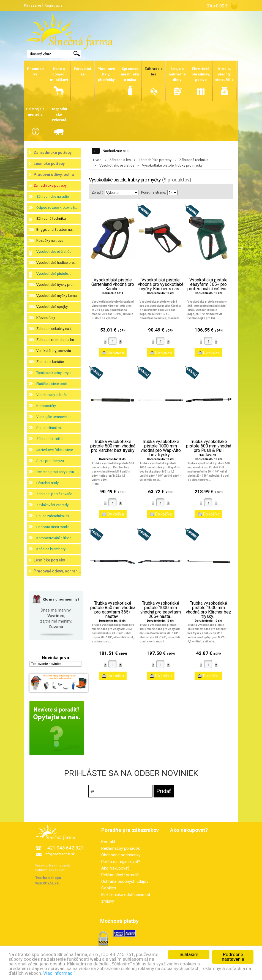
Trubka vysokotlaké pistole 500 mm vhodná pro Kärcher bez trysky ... (113, 448)
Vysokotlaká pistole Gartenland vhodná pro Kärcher (113, 284)
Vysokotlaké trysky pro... (56, 285)
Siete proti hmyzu (50, 461)
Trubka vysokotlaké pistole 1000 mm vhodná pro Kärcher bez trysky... (208, 610)
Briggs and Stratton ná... (55, 230)
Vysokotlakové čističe (54, 252)
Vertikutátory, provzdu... (55, 351)
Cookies (109, 888)
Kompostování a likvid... (55, 538)
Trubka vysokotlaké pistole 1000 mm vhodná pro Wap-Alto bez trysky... (161, 448)
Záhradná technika (51, 218)
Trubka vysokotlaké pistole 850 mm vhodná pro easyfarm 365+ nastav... (113, 610)
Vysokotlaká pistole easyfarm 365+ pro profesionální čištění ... (209, 284)
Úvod (97, 160)
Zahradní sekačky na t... (55, 329)
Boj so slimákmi (49, 428)
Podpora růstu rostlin (53, 527)
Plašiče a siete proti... (53, 384)
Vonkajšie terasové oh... (55, 417)
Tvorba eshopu (48, 878)
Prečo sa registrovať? (121, 862)
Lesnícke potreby (49, 560)
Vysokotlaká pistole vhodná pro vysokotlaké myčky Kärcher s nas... (161, 284)
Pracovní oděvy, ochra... (56, 175)
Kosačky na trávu (50, 241)
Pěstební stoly (47, 483)
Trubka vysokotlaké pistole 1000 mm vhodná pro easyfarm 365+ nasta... (161, 610)
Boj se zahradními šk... (54, 516)
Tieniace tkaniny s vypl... (55, 373)
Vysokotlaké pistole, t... (55, 274)
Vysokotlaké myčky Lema (57, 296)
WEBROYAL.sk (47, 883)
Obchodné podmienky (121, 855)
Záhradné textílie (49, 439)
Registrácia (54, 5)
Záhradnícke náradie (53, 196)
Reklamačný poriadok (121, 848)
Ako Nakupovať (115, 868)
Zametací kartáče (50, 362)
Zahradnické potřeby (53, 153)
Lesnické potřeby (49, 164)
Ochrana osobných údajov (125, 881)
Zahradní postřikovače (54, 494)
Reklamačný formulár (121, 875)
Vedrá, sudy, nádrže (52, 395)
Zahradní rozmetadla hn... (56, 340)
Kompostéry (46, 406)
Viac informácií (59, 973)
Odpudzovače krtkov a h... (57, 207)
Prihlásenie (32, 5)
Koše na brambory (51, 549)
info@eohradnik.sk (60, 854)
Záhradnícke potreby (50, 185)
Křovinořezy (46, 318)
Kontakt (108, 842)
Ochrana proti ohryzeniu (55, 472)
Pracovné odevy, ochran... (57, 571)
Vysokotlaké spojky (52, 307)
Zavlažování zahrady (52, 505)
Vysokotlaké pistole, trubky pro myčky (172, 165)
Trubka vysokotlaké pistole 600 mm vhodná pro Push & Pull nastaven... (209, 448)
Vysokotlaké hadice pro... (56, 263)
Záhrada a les (120, 160)
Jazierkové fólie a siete (55, 450)
